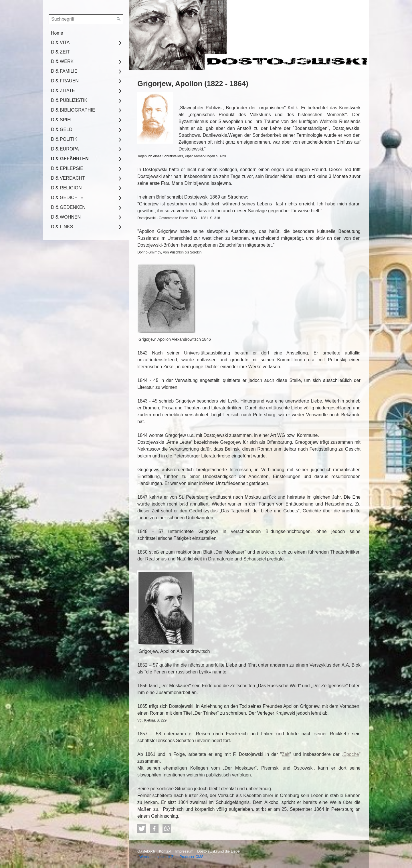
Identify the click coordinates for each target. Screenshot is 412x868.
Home (57, 33)
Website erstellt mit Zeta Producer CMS (172, 857)
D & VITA (60, 42)
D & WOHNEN (66, 217)
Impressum (184, 851)
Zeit (286, 754)
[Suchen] (119, 19)
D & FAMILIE (64, 71)
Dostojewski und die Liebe (218, 851)
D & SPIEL (62, 120)
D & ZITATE (63, 91)
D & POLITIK (64, 139)
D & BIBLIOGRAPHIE (73, 110)
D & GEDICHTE (67, 198)
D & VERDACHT (68, 178)
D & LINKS (62, 227)
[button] (142, 829)
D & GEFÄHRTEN (70, 159)
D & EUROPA (65, 149)
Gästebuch (146, 851)
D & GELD (62, 129)
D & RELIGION (66, 188)
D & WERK (62, 61)
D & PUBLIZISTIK (69, 100)
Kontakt (165, 851)
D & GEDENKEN (68, 207)
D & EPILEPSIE (67, 168)
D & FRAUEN (65, 81)
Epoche (351, 754)
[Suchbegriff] (86, 19)
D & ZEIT (60, 52)
